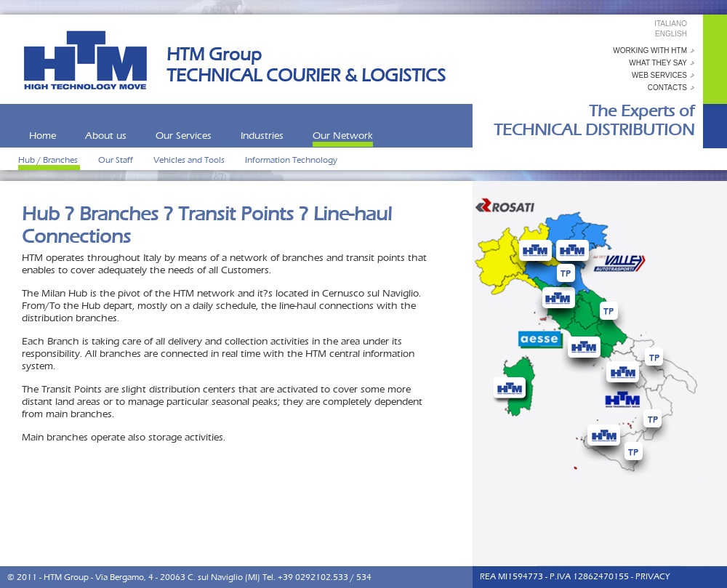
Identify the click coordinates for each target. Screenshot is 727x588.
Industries (262, 136)
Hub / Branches (49, 160)
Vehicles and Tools (190, 160)
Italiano (671, 24)
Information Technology (291, 160)
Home (43, 136)
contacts (667, 88)
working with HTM (650, 51)
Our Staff (117, 160)
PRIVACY (652, 576)
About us (106, 136)
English (671, 34)
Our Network (343, 136)
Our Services (184, 136)
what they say (658, 63)
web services (659, 75)
